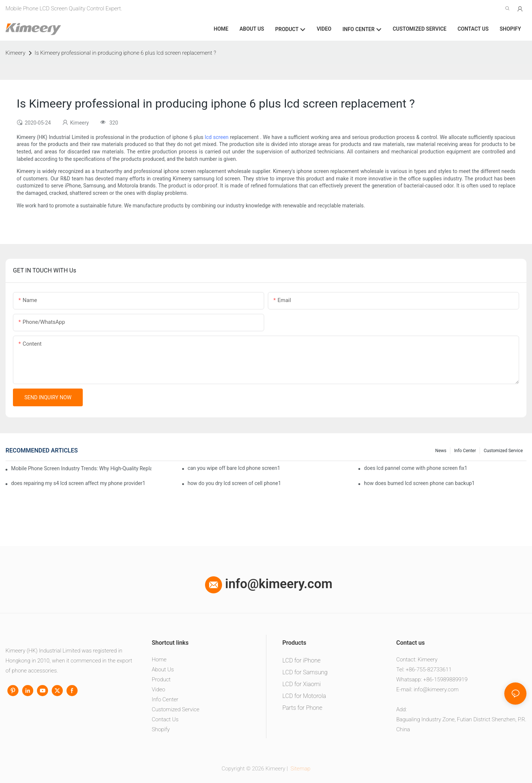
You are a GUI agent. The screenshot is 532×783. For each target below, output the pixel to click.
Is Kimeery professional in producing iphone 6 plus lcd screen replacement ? (125, 53)
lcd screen (216, 137)
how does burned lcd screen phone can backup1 (419, 483)
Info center (465, 451)
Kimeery (16, 53)
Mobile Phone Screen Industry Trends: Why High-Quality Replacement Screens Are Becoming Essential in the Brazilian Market (81, 468)
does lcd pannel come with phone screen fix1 (416, 468)
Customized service (503, 451)
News (441, 451)
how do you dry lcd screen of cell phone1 (234, 483)
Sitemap (300, 769)
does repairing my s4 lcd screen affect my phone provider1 (78, 483)
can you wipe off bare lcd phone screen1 (234, 468)
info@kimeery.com (269, 584)
